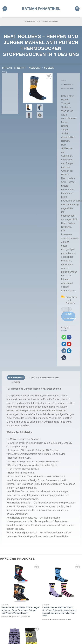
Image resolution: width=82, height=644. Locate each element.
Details (72, 88)
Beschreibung (16, 377)
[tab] (16, 378)
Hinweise (16, 382)
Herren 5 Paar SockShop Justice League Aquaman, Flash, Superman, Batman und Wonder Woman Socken (20, 610)
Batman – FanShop (14, 68)
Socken (49, 68)
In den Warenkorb (70, 316)
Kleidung (35, 68)
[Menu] (5, 6)
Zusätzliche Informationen (44, 377)
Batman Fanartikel (41, 6)
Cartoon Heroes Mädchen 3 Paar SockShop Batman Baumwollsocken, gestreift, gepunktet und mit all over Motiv (60, 612)
